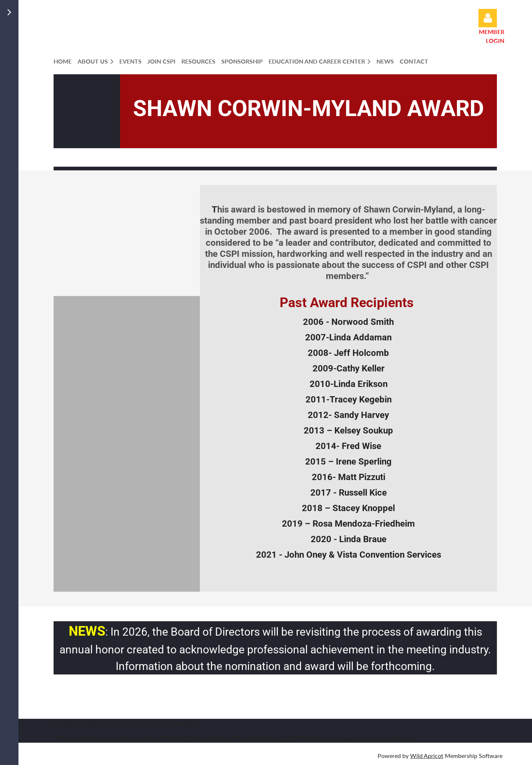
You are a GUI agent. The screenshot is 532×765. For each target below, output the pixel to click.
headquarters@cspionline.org (379, 738)
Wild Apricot (427, 756)
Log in (488, 18)
